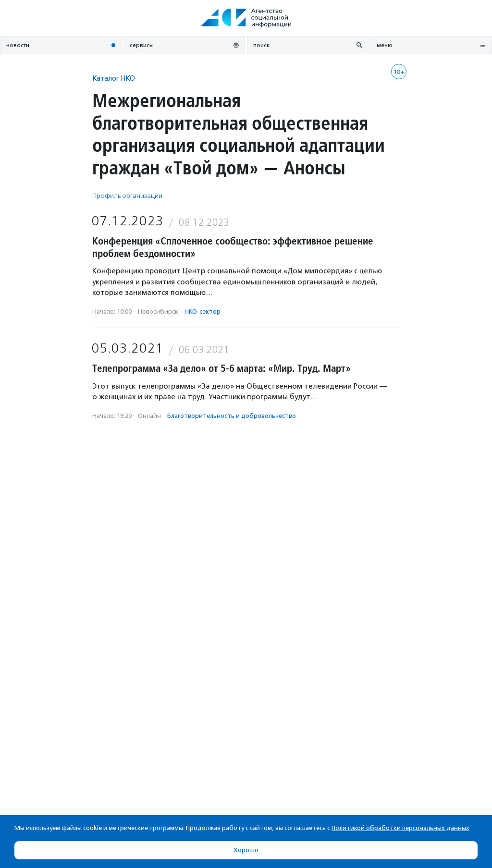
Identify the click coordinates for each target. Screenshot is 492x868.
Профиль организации (127, 196)
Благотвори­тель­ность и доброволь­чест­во (232, 416)
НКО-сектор (203, 312)
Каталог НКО (114, 78)
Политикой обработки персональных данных (400, 828)
